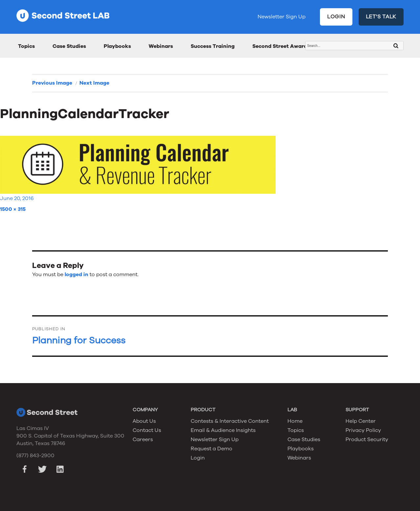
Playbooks (117, 46)
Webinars (161, 46)
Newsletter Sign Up (282, 17)
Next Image (94, 83)
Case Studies (69, 46)
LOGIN (336, 17)
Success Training (213, 46)
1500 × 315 (13, 209)
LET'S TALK (381, 17)
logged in (76, 275)
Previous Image (52, 83)
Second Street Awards (281, 46)
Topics (26, 46)
